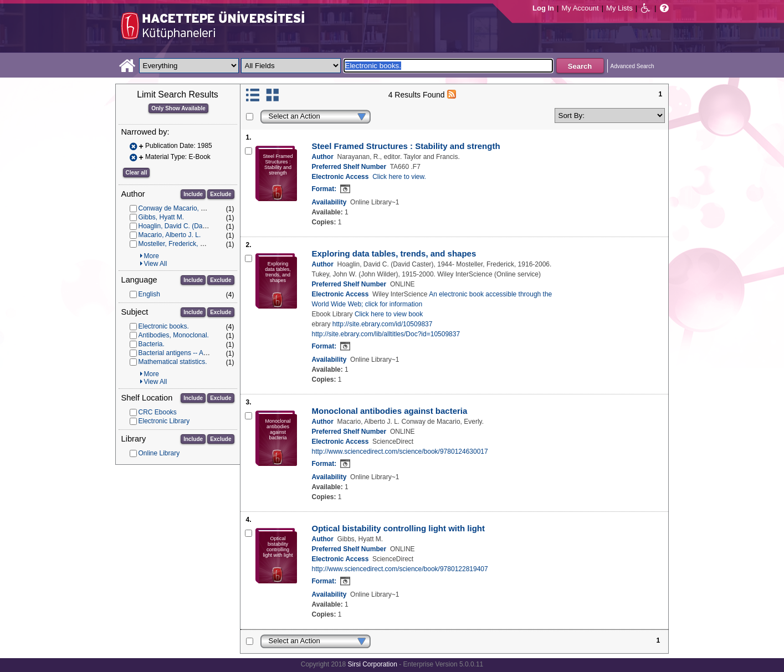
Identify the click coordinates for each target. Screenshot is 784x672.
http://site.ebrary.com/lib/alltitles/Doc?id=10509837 (386, 334)
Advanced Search (632, 66)
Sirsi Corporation (372, 664)
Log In (543, 8)
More (152, 256)
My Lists (619, 8)
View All (156, 264)
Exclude (221, 194)
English (149, 294)
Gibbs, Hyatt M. (162, 217)
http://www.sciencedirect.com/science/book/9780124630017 (400, 452)
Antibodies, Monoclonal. (174, 335)
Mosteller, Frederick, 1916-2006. (186, 244)
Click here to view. (399, 177)
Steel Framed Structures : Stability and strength (406, 146)
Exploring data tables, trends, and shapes (394, 253)
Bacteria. (152, 344)
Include (193, 194)
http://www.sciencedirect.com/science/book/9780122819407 (400, 569)
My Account (580, 8)
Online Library (159, 453)
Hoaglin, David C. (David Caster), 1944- (197, 226)
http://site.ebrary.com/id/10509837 (383, 324)
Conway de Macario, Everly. (180, 208)
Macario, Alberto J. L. (170, 235)
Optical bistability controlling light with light (399, 528)
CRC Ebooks (158, 412)
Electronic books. (164, 326)
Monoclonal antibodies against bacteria (390, 411)
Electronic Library (164, 421)
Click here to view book (389, 314)
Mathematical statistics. (173, 362)
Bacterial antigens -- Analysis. (182, 353)
